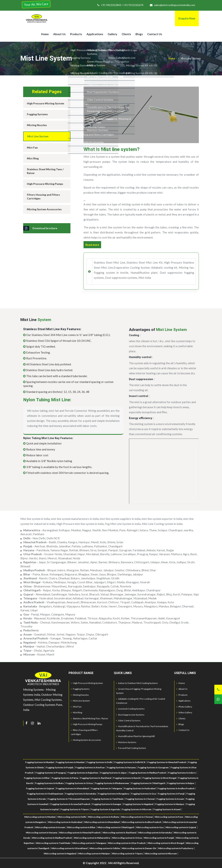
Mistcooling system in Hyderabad (65, 822)
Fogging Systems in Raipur (181, 783)
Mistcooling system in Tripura (127, 854)
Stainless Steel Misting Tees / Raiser (45, 171)
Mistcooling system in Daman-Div (139, 848)
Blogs (139, 34)
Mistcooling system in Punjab (159, 838)
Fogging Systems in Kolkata (49, 783)
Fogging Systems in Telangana (106, 788)
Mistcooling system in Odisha (105, 848)
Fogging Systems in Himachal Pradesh (167, 762)
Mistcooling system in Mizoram (161, 854)
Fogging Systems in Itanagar (107, 804)
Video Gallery (184, 712)
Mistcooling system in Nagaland (60, 854)
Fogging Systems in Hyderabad (140, 788)
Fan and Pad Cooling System (131, 748)
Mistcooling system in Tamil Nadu (53, 843)
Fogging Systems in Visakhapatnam (45, 794)
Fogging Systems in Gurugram (153, 767)
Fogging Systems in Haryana (121, 767)
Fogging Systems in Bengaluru (114, 794)
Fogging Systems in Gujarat (40, 788)
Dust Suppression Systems (130, 715)
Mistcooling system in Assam (50, 827)
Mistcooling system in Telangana (89, 843)
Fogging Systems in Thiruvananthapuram (69, 799)
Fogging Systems (37, 114)
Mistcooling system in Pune (169, 817)
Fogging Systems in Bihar (37, 778)
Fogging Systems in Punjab (60, 767)
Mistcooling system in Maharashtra (92, 838)
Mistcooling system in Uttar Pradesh (127, 843)
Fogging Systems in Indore (182, 773)
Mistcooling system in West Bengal (166, 843)
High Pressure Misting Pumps (45, 184)
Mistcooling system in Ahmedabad (102, 822)
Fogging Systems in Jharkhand (96, 778)
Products (76, 34)
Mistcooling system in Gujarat (181, 827)
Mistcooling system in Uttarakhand (69, 848)
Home (45, 34)
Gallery (112, 34)
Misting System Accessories (44, 209)
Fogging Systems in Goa (144, 794)
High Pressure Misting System (46, 103)
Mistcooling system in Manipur (94, 854)
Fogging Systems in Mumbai (70, 762)
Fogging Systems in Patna (65, 778)
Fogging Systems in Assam (170, 799)
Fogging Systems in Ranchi (127, 778)
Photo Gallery (184, 707)
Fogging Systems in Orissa (79, 783)
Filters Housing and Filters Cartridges (43, 197)
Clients (126, 34)
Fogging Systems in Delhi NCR (130, 762)
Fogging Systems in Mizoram (137, 809)
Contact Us (155, 34)
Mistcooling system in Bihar (81, 827)
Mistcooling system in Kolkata (104, 817)
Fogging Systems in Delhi (99, 762)
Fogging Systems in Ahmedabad (72, 788)
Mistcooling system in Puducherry (176, 848)
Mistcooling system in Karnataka (155, 833)
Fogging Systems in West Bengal (159, 778)
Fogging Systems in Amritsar (90, 767)
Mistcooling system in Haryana (41, 833)
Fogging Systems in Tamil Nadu (108, 799)
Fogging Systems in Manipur (170, 804)
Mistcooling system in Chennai (137, 817)
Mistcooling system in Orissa (127, 838)
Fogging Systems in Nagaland (138, 804)
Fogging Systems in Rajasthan (83, 773)
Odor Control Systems (128, 720)
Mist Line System (38, 136)
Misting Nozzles (37, 125)
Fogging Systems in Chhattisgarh (148, 783)
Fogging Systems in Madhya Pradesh (147, 773)
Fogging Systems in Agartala (105, 809)
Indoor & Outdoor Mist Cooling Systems (137, 683)
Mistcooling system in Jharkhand (119, 833)
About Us (59, 34)
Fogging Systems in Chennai (140, 799)
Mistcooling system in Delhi (72, 817)
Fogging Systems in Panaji (171, 794)
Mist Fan (32, 148)
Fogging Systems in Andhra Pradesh (176, 788)
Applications (95, 34)
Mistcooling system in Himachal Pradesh (80, 833)
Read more (92, 245)
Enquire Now (187, 18)
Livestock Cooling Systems (130, 709)
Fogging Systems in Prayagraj (51, 773)
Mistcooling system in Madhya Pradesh (52, 838)
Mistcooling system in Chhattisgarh (116, 827)
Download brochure (40, 228)
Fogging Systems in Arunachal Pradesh (70, 804)
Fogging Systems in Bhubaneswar (112, 783)
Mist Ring (33, 158)
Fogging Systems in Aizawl (167, 809)
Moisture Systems (126, 742)
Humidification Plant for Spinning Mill (135, 736)
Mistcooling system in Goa (150, 827)
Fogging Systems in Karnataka (81, 794)
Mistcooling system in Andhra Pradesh (141, 822)
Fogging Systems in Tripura (75, 809)
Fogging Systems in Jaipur (113, 773)
